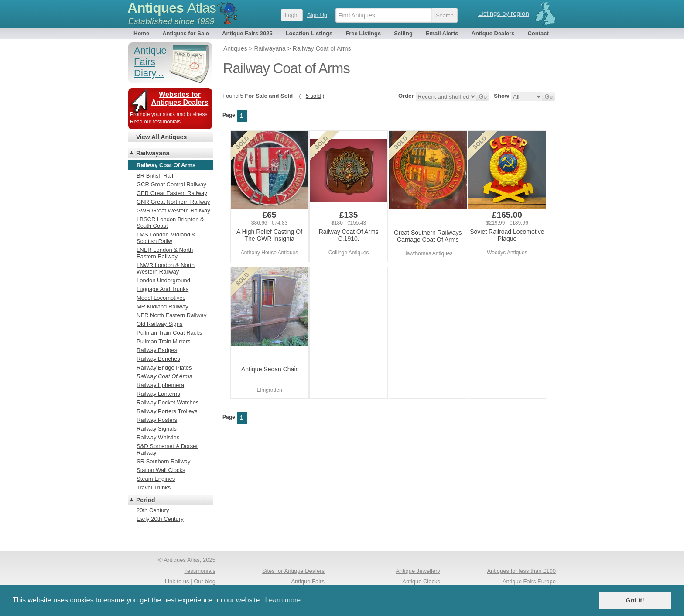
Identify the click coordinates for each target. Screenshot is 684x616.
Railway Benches (158, 359)
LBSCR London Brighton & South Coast (170, 222)
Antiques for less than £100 (521, 571)
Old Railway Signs (160, 324)
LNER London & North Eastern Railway (165, 253)
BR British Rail (155, 176)
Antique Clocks (421, 581)
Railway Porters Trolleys (167, 411)
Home (141, 33)
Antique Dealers (493, 33)
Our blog (205, 581)
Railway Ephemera (160, 385)
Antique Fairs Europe (529, 581)
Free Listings (363, 33)
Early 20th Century (160, 519)
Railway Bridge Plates (164, 368)
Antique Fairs (308, 581)
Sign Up (317, 15)
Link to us (177, 581)
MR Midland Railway (162, 306)
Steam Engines (156, 479)
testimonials (167, 122)
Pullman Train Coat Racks (169, 333)
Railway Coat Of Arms (164, 376)
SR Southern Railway (164, 461)
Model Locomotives (161, 298)
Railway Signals (157, 429)
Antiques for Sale (186, 33)
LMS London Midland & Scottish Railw (166, 238)
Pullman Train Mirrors (164, 341)
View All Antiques (161, 137)
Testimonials (200, 571)
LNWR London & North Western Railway (166, 268)
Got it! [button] (635, 600)
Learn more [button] (283, 600)
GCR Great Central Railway (171, 184)
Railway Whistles (158, 437)
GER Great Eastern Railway (172, 193)
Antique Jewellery (418, 571)
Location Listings (309, 33)
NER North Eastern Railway (171, 315)
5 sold (313, 96)
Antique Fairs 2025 (247, 33)
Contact (538, 33)
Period (146, 500)
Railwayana (153, 153)
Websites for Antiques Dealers (180, 98)
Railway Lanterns (158, 394)
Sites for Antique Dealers (293, 571)
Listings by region (504, 13)
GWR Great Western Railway (173, 210)
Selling (403, 33)
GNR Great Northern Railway (173, 202)
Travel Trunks (154, 488)
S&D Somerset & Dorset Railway (167, 449)
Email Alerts (442, 33)
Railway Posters (157, 420)
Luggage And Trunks (162, 289)
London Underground (163, 280)
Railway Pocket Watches (168, 402)
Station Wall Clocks (161, 470)
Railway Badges (157, 350)
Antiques (172, 8)
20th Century (153, 510)
